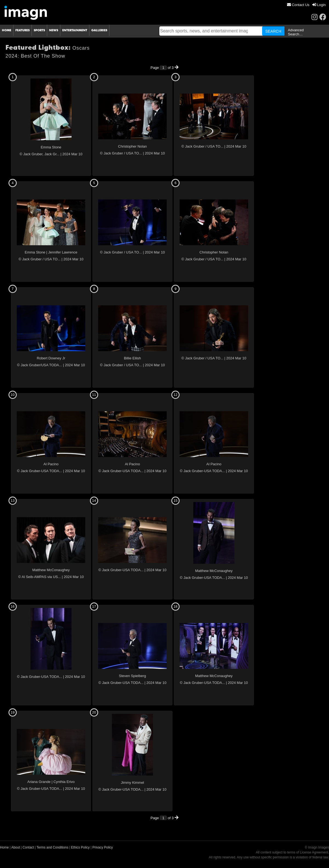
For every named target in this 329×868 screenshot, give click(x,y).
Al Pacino (51, 464)
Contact (28, 847)
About (15, 847)
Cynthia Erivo (64, 782)
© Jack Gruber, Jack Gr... (39, 154)
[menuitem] (298, 5)
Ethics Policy (80, 847)
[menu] (306, 5)
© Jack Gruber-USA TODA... (39, 471)
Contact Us (298, 5)
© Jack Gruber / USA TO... (121, 153)
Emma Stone (51, 147)
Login (319, 5)
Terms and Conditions (52, 847)
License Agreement (314, 852)
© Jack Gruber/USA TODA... (39, 365)
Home (4, 847)
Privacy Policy (103, 847)
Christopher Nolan (133, 146)
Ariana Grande (39, 782)
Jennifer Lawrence (63, 252)
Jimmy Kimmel (133, 783)
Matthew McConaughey (51, 570)
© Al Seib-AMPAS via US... (40, 577)
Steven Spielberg (132, 676)
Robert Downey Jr (51, 358)
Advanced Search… (296, 32)
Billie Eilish (132, 358)
